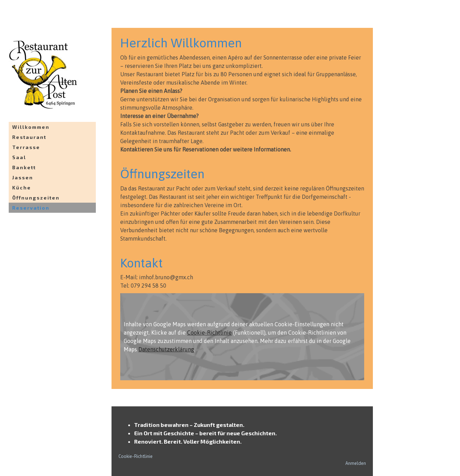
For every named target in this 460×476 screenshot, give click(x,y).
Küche (22, 188)
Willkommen (31, 127)
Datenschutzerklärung (166, 349)
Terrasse (26, 147)
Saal (19, 157)
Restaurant (29, 137)
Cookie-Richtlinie (209, 333)
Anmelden (356, 463)
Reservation (31, 208)
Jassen (23, 177)
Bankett (24, 167)
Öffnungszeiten (36, 198)
